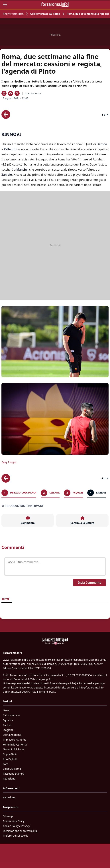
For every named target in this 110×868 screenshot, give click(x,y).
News (6, 710)
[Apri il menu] (5, 4)
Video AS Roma (12, 769)
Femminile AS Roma (15, 745)
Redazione (9, 779)
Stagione (8, 730)
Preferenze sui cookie (16, 836)
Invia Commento (89, 583)
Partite (7, 725)
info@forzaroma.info (91, 687)
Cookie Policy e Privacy (16, 826)
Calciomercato (11, 715)
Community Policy (14, 821)
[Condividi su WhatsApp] (4, 93)
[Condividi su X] (17, 93)
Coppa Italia (10, 754)
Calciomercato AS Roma (45, 14)
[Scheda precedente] (6, 114)
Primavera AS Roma (15, 740)
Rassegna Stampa (14, 774)
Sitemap (8, 816)
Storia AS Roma (12, 735)
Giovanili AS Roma (14, 749)
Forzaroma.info (13, 14)
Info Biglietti (10, 759)
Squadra (8, 720)
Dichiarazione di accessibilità (20, 831)
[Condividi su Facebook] (11, 93)
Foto (6, 764)
